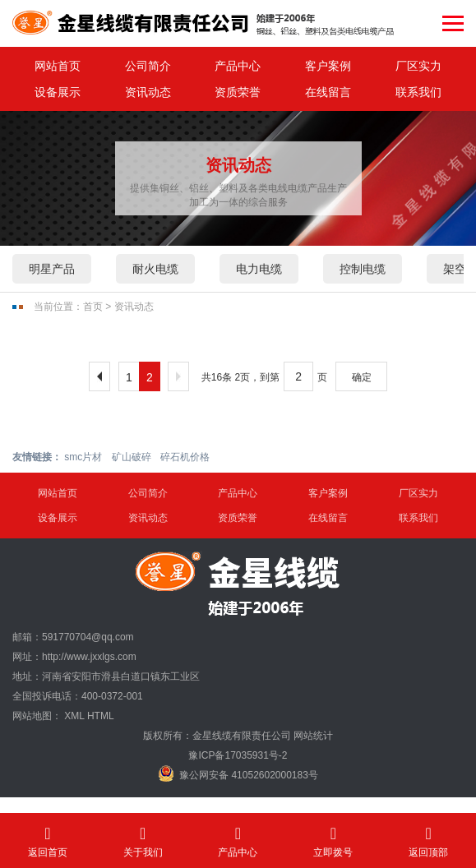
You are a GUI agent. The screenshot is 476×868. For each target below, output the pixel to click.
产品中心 (238, 66)
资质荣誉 (238, 92)
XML (74, 716)
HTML (101, 716)
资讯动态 (148, 92)
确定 (362, 377)
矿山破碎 (132, 457)
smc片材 (83, 457)
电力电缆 (259, 269)
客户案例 (328, 66)
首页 (93, 307)
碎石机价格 (185, 457)
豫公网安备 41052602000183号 (238, 773)
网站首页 (58, 66)
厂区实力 (418, 66)
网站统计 (313, 736)
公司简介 (148, 66)
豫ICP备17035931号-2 (238, 755)
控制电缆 (363, 269)
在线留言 (328, 92)
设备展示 (58, 92)
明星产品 (52, 269)
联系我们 (418, 92)
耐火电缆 (155, 269)
